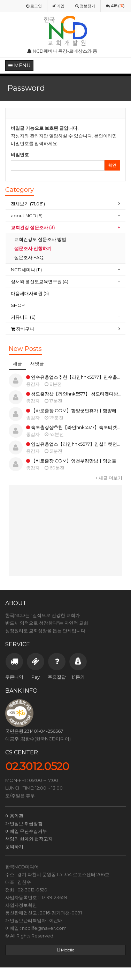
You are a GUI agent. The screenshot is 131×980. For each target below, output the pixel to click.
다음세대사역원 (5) (30, 293)
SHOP (18, 305)
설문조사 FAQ (29, 257)
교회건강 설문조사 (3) (33, 227)
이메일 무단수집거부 (26, 831)
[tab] (65, 204)
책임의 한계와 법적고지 (29, 839)
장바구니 (22, 329)
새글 (17, 363)
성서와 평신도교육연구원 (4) (40, 281)
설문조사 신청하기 (33, 248)
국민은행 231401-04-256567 (34, 731)
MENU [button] (19, 66)
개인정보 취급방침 (24, 823)
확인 (112, 165)
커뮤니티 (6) (23, 317)
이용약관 (14, 816)
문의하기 (14, 846)
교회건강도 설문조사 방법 (40, 239)
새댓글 (37, 363)
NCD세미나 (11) (27, 270)
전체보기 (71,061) (28, 204)
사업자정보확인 (21, 905)
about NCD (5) (27, 216)
